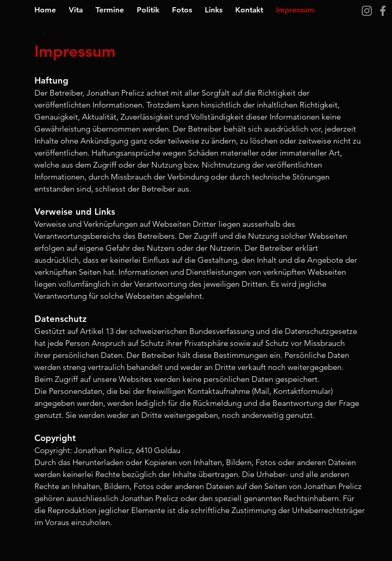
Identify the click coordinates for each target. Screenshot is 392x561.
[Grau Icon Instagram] (367, 11)
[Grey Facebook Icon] (383, 11)
